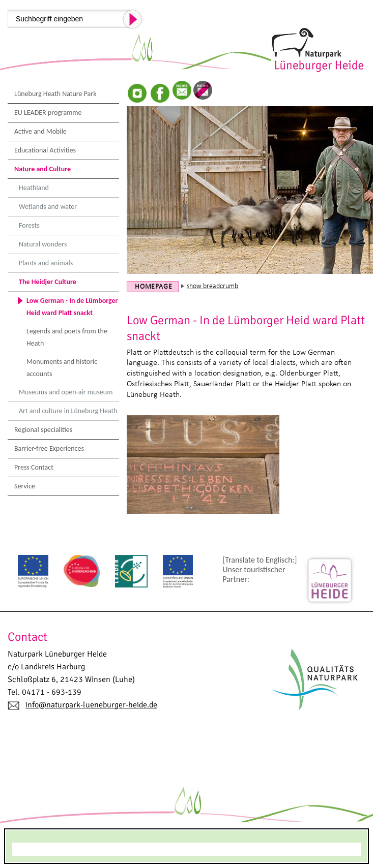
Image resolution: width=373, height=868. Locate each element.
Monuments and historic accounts (62, 368)
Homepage (153, 287)
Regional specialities (43, 430)
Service (25, 486)
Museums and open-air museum (66, 392)
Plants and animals (46, 263)
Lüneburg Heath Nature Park (55, 94)
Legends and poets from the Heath (67, 337)
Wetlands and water (48, 207)
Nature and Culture (42, 169)
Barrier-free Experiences (49, 448)
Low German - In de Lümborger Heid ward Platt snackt (72, 307)
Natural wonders (43, 244)
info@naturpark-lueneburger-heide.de (91, 705)
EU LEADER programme (48, 113)
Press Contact (34, 467)
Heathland (34, 188)
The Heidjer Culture (48, 282)
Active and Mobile (40, 131)
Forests (29, 225)
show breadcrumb (212, 286)
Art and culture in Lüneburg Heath (68, 411)
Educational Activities (45, 150)
